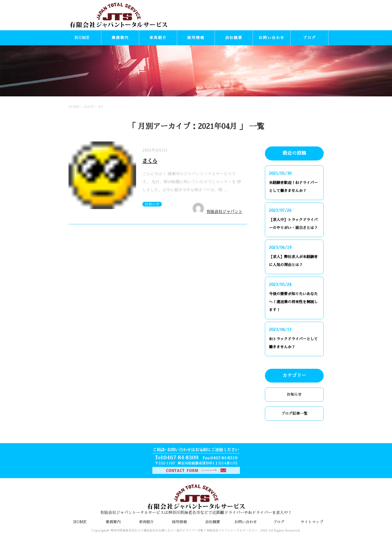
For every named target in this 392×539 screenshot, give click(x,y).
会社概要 (234, 38)
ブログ (309, 38)
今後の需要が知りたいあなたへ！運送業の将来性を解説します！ (293, 302)
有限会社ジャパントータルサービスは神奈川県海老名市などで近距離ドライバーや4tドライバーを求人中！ (196, 500)
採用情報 (196, 38)
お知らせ (152, 204)
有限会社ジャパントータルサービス (224, 214)
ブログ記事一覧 (294, 413)
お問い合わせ (272, 38)
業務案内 (120, 38)
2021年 (89, 107)
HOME (82, 38)
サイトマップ (312, 522)
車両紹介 (158, 38)
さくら (150, 161)
